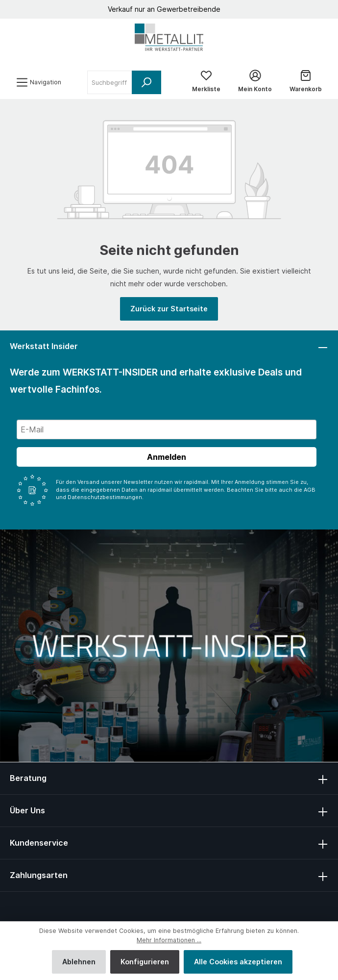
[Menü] (39, 82)
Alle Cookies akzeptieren (238, 962)
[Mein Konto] (255, 82)
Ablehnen (79, 962)
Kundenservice (39, 843)
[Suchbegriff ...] (110, 82)
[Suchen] (146, 82)
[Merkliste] (206, 82)
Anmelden (167, 457)
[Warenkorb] (306, 82)
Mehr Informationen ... (169, 940)
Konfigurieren (145, 962)
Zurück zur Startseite (169, 309)
